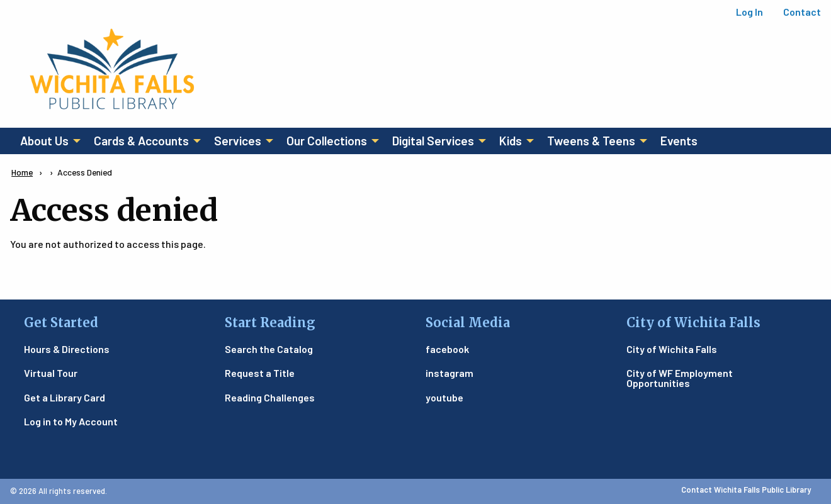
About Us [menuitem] (44, 141)
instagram (449, 373)
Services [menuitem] (238, 141)
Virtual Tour (51, 373)
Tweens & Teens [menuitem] (591, 141)
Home (22, 172)
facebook (447, 349)
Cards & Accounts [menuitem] (141, 141)
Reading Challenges (270, 397)
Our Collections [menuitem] (327, 141)
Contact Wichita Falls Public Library (746, 490)
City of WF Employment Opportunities (680, 378)
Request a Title (260, 373)
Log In (749, 12)
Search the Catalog (269, 349)
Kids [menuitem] (511, 141)
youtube (444, 397)
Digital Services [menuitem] (433, 141)
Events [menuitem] (679, 141)
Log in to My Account (71, 421)
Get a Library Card (65, 397)
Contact (802, 12)
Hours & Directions (67, 349)
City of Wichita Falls (672, 349)
